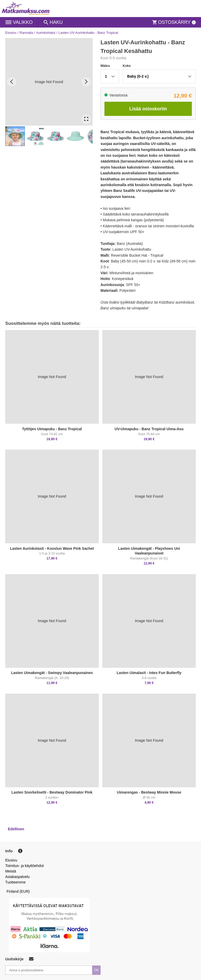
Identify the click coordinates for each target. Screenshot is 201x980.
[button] (15, 136)
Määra (105, 66)
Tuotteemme (15, 882)
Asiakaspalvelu (17, 877)
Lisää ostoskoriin (148, 109)
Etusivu (11, 33)
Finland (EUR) (18, 891)
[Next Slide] (86, 82)
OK (96, 970)
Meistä (11, 871)
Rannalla (26, 33)
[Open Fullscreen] (86, 119)
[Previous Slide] (12, 82)
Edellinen (16, 829)
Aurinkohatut (46, 33)
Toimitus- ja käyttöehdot (24, 866)
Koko (127, 66)
